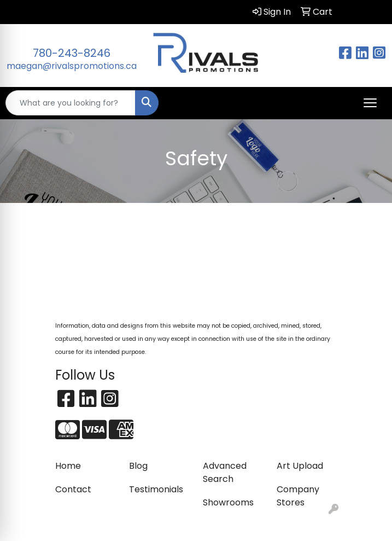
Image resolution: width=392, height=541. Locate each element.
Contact (73, 489)
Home (68, 466)
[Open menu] (370, 103)
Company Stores (298, 496)
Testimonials (156, 489)
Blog (138, 466)
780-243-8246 (72, 53)
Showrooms (228, 502)
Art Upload (300, 466)
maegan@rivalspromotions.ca (72, 66)
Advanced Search (225, 472)
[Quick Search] (71, 103)
